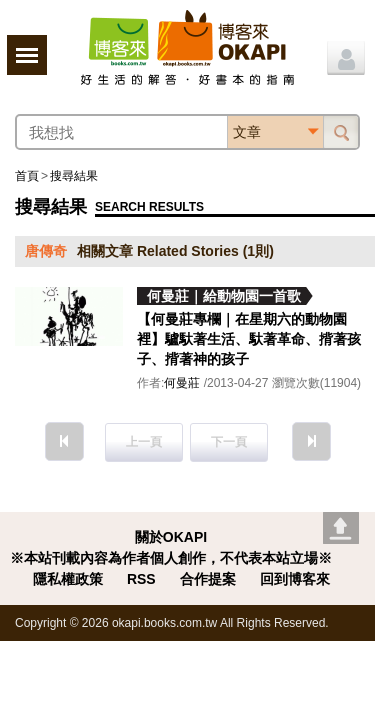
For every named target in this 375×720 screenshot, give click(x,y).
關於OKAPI (171, 537)
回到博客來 (295, 579)
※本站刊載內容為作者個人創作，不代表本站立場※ (171, 558)
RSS (141, 579)
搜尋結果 (74, 176)
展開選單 (27, 55)
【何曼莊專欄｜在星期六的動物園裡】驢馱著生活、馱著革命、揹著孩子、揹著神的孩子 (249, 339)
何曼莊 (182, 383)
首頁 (27, 176)
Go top (341, 528)
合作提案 (208, 579)
